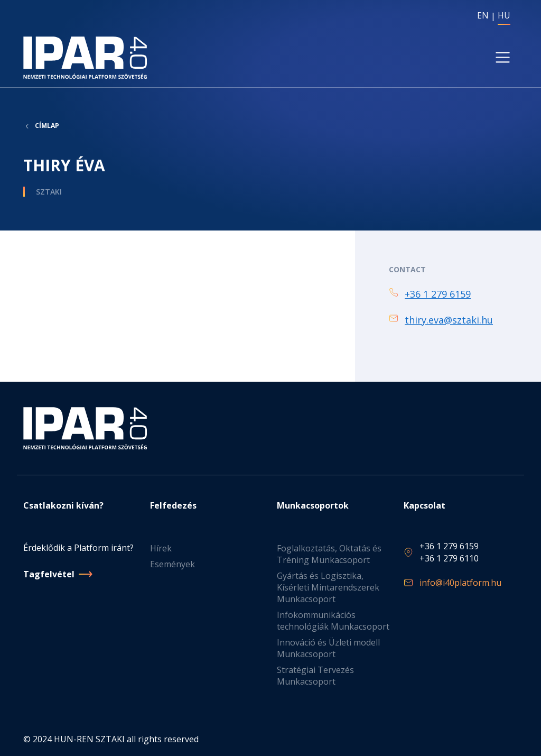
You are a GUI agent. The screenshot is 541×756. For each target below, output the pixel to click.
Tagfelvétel (49, 574)
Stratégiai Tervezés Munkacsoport (315, 676)
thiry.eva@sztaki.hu (449, 320)
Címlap (47, 126)
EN (483, 15)
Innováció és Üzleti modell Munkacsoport (328, 648)
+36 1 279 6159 (438, 294)
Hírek (161, 548)
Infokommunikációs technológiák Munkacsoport (333, 621)
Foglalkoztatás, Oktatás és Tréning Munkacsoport (329, 554)
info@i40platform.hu (460, 583)
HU (504, 15)
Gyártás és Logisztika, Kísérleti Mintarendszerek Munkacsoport (328, 587)
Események (172, 564)
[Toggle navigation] (503, 57)
